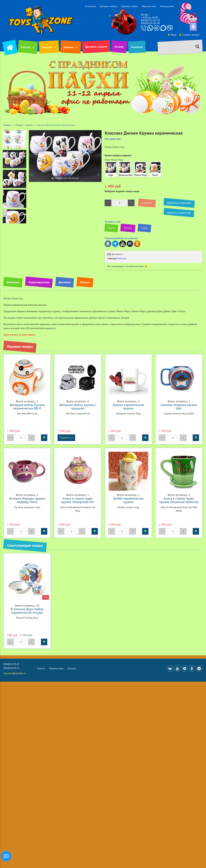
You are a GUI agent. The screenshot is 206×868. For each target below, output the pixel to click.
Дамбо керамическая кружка (128, 500)
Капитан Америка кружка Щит (179, 406)
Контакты (137, 47)
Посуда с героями (24, 125)
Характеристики (39, 282)
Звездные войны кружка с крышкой (78, 406)
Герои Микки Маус (114, 160)
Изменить (121, 258)
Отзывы (119, 47)
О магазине (90, 6)
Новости (47, 47)
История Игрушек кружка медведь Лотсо (27, 500)
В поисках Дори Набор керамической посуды (27, 611)
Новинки (69, 47)
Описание (13, 282)
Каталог (26, 47)
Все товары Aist (113, 139)
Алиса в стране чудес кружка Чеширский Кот (78, 500)
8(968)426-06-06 (150, 23)
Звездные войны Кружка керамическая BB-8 (27, 406)
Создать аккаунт (190, 35)
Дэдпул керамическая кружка (128, 406)
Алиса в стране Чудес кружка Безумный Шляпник (179, 500)
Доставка (65, 282)
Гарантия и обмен (129, 6)
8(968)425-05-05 (150, 20)
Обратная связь (149, 6)
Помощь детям (167, 6)
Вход (172, 35)
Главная (7, 125)
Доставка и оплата (108, 6)
